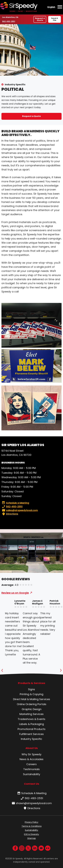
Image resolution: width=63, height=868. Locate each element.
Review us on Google (15, 593)
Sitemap (32, 838)
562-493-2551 (9, 21)
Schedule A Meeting (32, 793)
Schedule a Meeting (16, 503)
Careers (31, 764)
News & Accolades (31, 759)
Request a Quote (40, 19)
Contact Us (32, 784)
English (51, 7)
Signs (31, 689)
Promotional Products (31, 729)
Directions (10, 514)
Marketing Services (31, 714)
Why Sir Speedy (31, 754)
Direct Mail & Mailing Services (32, 699)
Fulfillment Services (31, 734)
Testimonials (31, 769)
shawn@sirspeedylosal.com (31, 803)
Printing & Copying (31, 694)
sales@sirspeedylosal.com (20, 510)
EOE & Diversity (31, 834)
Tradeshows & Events (31, 719)
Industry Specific (15, 85)
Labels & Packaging (31, 724)
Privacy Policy (31, 822)
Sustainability (32, 774)
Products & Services (32, 683)
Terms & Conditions (32, 826)
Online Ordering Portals (32, 704)
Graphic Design (32, 709)
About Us (32, 748)
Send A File (55, 19)
